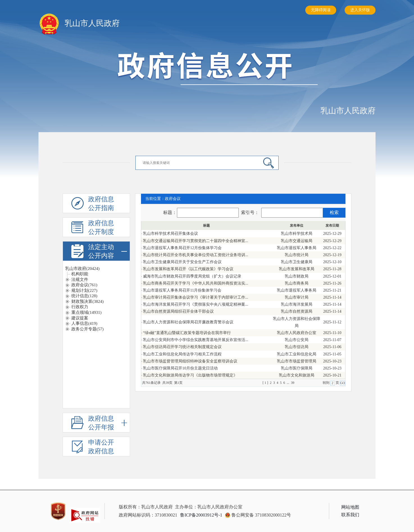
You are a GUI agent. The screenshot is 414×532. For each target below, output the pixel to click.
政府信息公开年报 (108, 423)
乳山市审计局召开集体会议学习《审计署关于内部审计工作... (196, 297)
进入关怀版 (360, 10)
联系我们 (350, 515)
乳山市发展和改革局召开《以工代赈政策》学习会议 (188, 269)
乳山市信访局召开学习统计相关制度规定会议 (182, 347)
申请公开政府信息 (101, 447)
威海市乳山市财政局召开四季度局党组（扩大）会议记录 (192, 276)
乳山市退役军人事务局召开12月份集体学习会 (182, 248)
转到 (327, 383)
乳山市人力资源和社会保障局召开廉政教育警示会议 (188, 322)
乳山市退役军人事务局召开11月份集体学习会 (182, 290)
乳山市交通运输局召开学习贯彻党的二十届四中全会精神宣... (196, 241)
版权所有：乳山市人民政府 (146, 507)
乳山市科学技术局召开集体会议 (170, 234)
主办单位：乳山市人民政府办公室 (209, 507)
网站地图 (350, 507)
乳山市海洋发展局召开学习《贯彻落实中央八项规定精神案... (196, 304)
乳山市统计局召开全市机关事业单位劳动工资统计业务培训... (196, 255)
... (289, 383)
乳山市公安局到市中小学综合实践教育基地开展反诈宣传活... (196, 340)
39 (293, 383)
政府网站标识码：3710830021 (148, 515)
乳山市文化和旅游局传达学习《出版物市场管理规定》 (190, 375)
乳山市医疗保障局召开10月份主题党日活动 (180, 368)
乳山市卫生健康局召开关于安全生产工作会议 (182, 262)
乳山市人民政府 (348, 111)
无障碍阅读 (321, 10)
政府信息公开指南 (101, 204)
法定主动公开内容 (108, 251)
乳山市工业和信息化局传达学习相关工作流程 (182, 354)
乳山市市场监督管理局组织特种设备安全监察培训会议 (190, 361)
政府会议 (173, 199)
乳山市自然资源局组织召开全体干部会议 (178, 311)
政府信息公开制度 (101, 227)
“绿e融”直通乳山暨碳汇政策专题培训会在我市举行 (187, 333)
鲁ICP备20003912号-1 (201, 515)
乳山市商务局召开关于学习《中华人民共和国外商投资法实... (196, 283)
